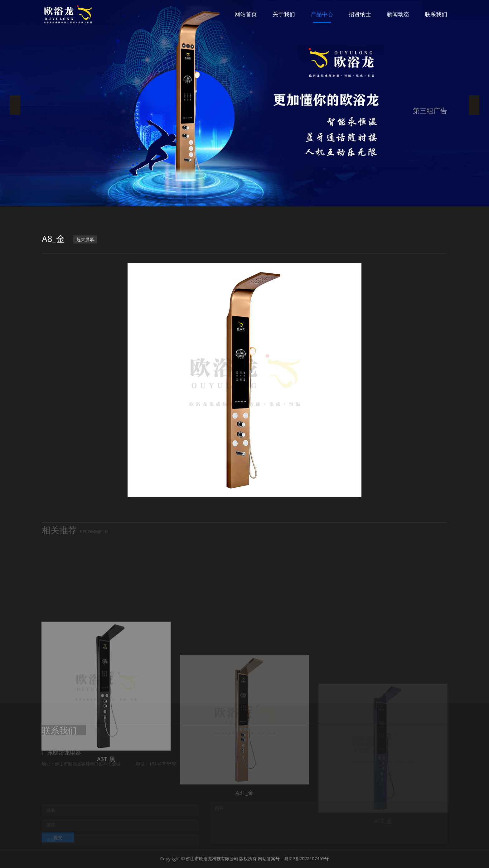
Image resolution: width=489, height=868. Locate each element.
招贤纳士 (360, 14)
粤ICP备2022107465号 (306, 858)
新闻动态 (398, 14)
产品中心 (322, 14)
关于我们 (284, 14)
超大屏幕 (85, 239)
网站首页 (246, 14)
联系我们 (436, 14)
